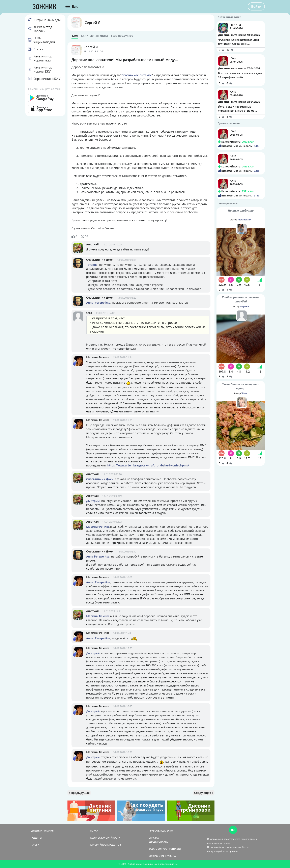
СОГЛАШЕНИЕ (156, 856)
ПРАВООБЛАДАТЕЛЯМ (161, 831)
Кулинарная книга (94, 36)
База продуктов (122, 36)
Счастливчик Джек (100, 260)
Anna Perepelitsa (98, 303)
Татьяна (92, 265)
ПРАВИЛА (170, 856)
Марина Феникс (98, 357)
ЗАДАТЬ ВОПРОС (158, 849)
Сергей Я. (93, 23)
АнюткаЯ (92, 244)
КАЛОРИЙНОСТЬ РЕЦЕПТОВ (105, 845)
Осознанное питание (137, 75)
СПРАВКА (154, 838)
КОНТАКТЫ (175, 849)
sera (89, 313)
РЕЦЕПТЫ (37, 838)
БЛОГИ (35, 845)
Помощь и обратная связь (45, 89)
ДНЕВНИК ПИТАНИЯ (42, 831)
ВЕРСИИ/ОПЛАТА (158, 842)
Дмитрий (93, 501)
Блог (75, 36)
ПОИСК (94, 831)
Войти (256, 6)
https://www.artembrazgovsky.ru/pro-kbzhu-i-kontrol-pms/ (148, 465)
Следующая (204, 793)
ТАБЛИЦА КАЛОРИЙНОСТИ (105, 838)
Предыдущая (79, 793)
